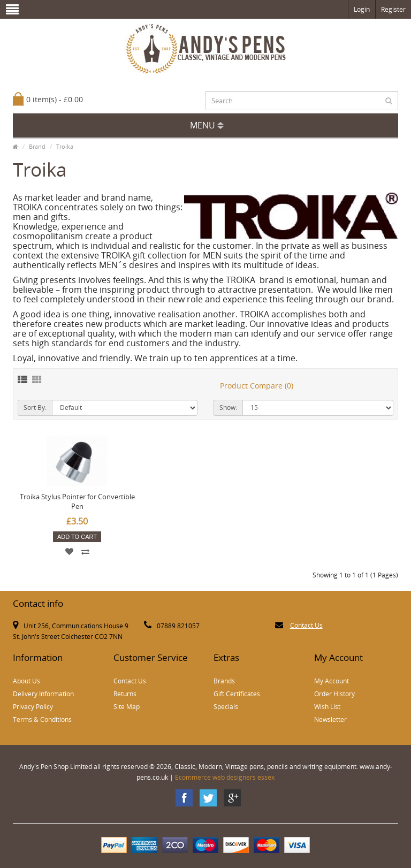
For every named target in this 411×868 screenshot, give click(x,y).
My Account (332, 681)
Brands (224, 681)
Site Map (127, 707)
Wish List (327, 707)
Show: (228, 408)
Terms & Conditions (42, 719)
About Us (26, 681)
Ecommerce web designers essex (225, 777)
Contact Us (306, 625)
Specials (226, 707)
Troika (65, 146)
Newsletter (330, 719)
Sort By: (35, 408)
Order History (334, 694)
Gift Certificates (237, 694)
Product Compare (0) (257, 386)
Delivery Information (43, 694)
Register (393, 9)
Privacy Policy (33, 707)
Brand (37, 146)
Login (362, 9)
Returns (125, 694)
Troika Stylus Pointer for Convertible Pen (77, 501)
